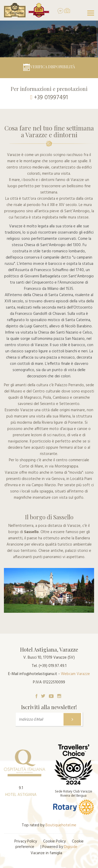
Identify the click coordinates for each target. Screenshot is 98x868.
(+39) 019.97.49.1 (53, 666)
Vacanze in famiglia (46, 853)
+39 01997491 (51, 98)
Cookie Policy (54, 841)
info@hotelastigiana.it (38, 674)
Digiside (71, 847)
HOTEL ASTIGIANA (21, 795)
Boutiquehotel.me (61, 825)
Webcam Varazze (75, 674)
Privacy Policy (26, 841)
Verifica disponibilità (49, 67)
